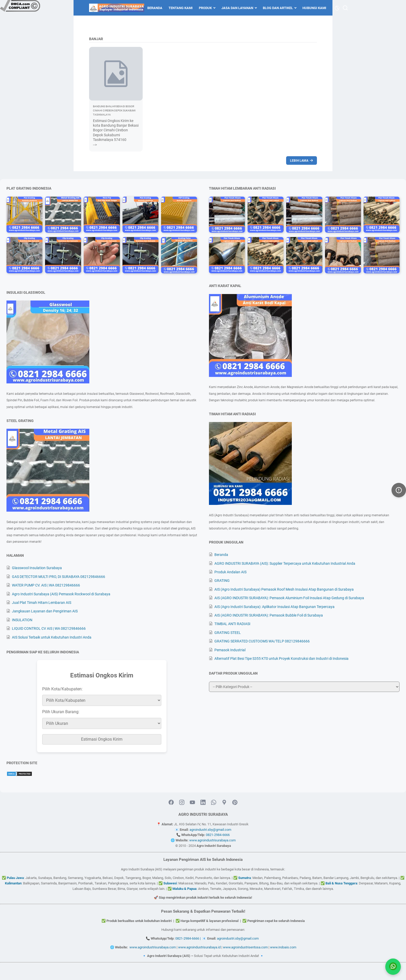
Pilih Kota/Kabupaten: (62, 689)
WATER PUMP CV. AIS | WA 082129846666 (46, 585)
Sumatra (245, 878)
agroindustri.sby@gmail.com (210, 830)
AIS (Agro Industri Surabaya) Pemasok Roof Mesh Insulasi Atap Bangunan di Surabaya (284, 589)
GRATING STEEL (228, 633)
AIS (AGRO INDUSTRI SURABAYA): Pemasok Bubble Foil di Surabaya (269, 615)
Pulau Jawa (15, 878)
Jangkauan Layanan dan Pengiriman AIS (45, 611)
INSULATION (22, 620)
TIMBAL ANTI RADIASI (232, 624)
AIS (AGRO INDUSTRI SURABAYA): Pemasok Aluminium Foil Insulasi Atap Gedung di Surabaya (289, 598)
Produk (205, 8)
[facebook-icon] (171, 803)
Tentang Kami (181, 8)
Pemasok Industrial (230, 650)
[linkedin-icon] (203, 803)
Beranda (155, 8)
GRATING (222, 581)
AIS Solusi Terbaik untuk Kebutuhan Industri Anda (52, 637)
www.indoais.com (283, 947)
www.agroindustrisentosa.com (245, 947)
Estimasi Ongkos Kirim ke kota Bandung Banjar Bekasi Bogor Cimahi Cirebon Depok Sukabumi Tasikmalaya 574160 (116, 130)
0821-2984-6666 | (189, 938)
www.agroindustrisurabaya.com (212, 840)
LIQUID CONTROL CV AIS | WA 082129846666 (49, 628)
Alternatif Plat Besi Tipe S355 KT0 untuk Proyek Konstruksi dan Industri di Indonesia (281, 659)
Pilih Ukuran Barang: (61, 712)
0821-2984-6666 (218, 835)
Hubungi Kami (314, 8)
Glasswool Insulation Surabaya (37, 568)
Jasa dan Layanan (237, 8)
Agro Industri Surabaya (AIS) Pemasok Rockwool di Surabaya (61, 594)
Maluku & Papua (184, 889)
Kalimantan (13, 883)
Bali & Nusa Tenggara (341, 883)
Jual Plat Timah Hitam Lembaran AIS (42, 603)
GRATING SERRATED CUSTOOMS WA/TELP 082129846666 (262, 641)
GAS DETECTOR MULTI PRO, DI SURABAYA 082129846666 (59, 577)
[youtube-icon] (192, 803)
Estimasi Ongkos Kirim (102, 739)
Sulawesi (170, 883)
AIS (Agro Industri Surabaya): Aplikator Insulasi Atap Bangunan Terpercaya (274, 607)
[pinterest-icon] (235, 803)
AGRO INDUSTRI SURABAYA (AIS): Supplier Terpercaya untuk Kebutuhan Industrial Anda (285, 563)
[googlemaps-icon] (224, 803)
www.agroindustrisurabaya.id (199, 947)
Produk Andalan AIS (230, 572)
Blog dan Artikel (278, 8)
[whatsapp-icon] (214, 803)
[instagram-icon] (182, 803)
